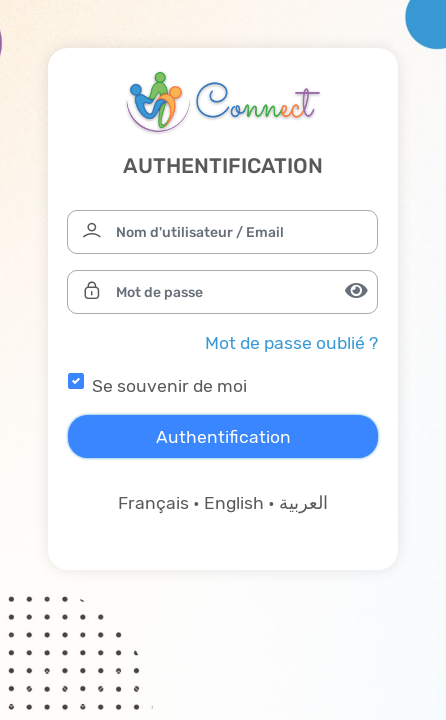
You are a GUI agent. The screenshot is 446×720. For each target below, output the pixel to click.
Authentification (223, 437)
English (234, 503)
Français (153, 503)
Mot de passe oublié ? (291, 343)
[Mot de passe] (222, 292)
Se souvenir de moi (169, 386)
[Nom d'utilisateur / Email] (222, 232)
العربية (303, 503)
